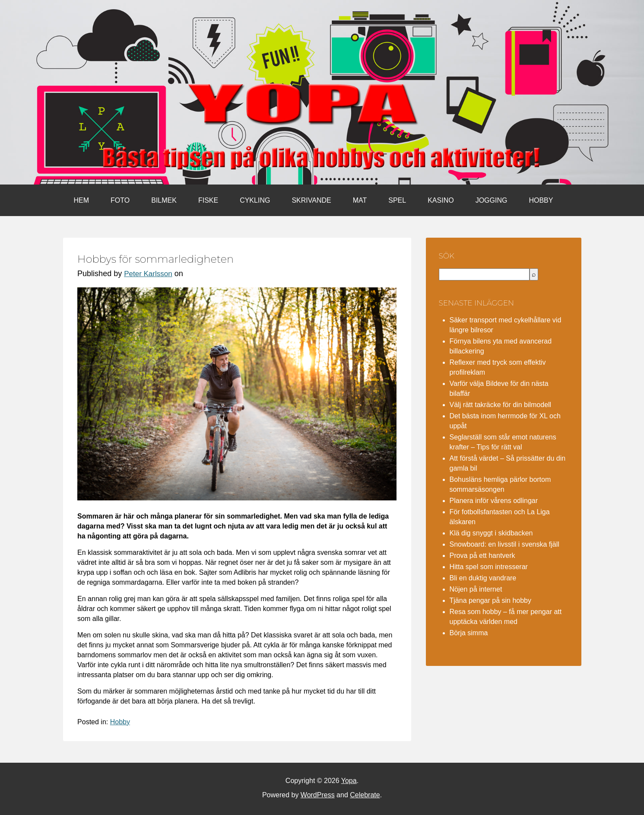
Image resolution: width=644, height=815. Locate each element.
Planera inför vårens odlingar (494, 501)
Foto (120, 200)
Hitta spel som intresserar (489, 567)
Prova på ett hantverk (482, 556)
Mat (360, 200)
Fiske (208, 200)
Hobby (541, 200)
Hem (82, 200)
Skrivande (311, 200)
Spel (397, 200)
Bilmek (164, 200)
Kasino (441, 200)
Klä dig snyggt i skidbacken (491, 533)
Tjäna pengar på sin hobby (490, 600)
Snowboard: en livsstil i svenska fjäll (504, 544)
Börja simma (469, 633)
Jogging (492, 200)
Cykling (255, 200)
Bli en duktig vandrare (483, 578)
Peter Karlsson (148, 274)
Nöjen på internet (476, 589)
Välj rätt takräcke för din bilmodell (501, 405)
